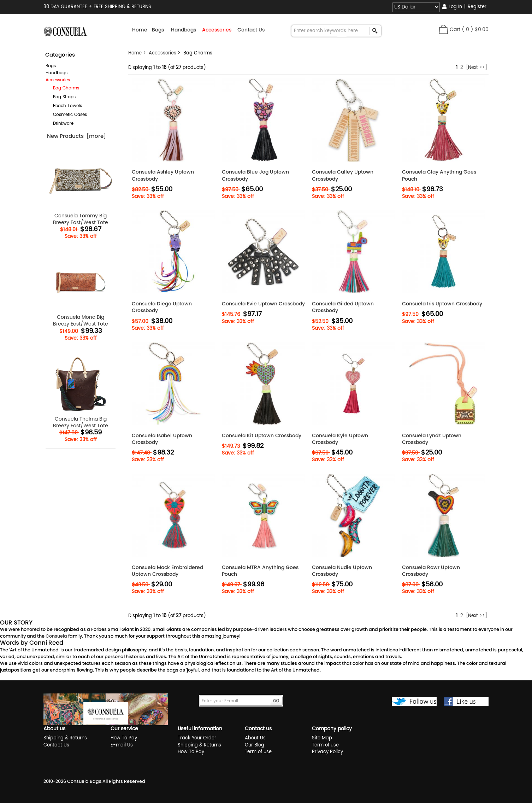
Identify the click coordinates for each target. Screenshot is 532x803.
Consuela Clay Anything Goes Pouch (439, 175)
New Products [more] (76, 136)
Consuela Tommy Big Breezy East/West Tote (81, 187)
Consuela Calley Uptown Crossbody (343, 175)
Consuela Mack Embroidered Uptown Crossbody (167, 571)
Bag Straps (61, 97)
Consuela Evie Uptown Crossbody (263, 304)
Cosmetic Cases (67, 115)
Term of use (258, 752)
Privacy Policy (327, 752)
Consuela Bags (84, 781)
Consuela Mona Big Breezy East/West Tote (81, 289)
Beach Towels (65, 106)
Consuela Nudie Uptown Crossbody (342, 571)
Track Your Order (197, 738)
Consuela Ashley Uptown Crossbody (163, 175)
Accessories (162, 53)
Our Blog (255, 745)
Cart (455, 30)
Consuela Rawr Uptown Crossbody (431, 571)
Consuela (56, 636)
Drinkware (60, 124)
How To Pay (124, 738)
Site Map (322, 738)
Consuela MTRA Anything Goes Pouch (260, 571)
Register (477, 7)
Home (140, 30)
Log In (455, 7)
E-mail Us (122, 745)
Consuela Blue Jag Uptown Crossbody (255, 175)
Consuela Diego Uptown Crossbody (162, 307)
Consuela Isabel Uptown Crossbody (162, 439)
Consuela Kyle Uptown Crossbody (340, 439)
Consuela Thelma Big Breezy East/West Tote (81, 391)
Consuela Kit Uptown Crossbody (262, 436)
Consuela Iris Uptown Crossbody (442, 304)
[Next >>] (477, 68)
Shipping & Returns (65, 738)
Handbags (57, 73)
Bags (51, 66)
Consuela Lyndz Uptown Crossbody (432, 439)
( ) (475, 30)
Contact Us (251, 30)
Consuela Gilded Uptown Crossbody (343, 307)
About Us (255, 738)
